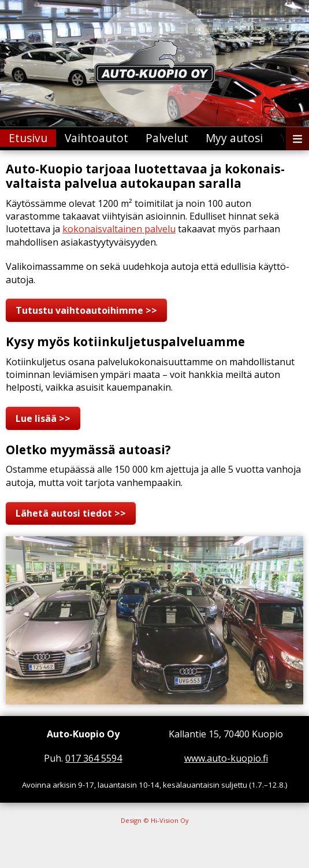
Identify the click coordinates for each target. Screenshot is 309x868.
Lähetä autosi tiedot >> (71, 513)
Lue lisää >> (43, 418)
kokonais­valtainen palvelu (119, 229)
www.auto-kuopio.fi (226, 758)
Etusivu (28, 138)
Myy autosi (234, 138)
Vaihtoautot (96, 138)
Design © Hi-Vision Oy (155, 820)
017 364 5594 (94, 758)
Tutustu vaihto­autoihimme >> (86, 310)
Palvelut (167, 138)
